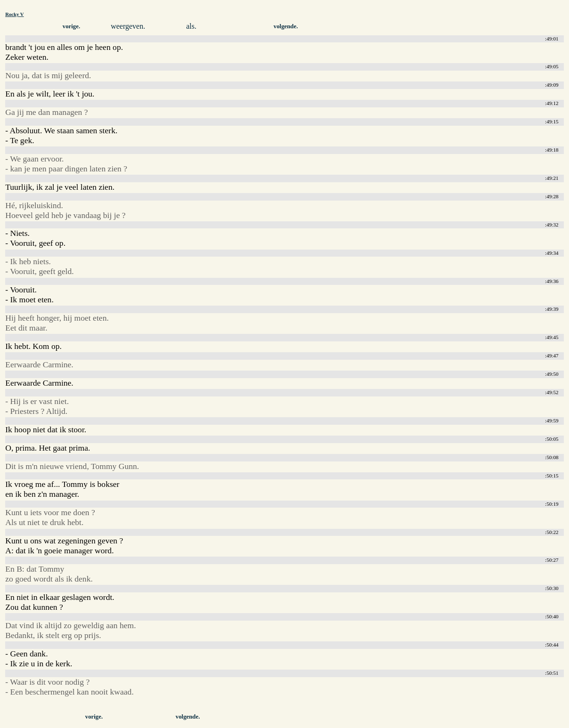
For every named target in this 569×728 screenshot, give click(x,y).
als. (191, 26)
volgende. (286, 26)
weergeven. (128, 26)
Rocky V (14, 14)
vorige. (71, 26)
